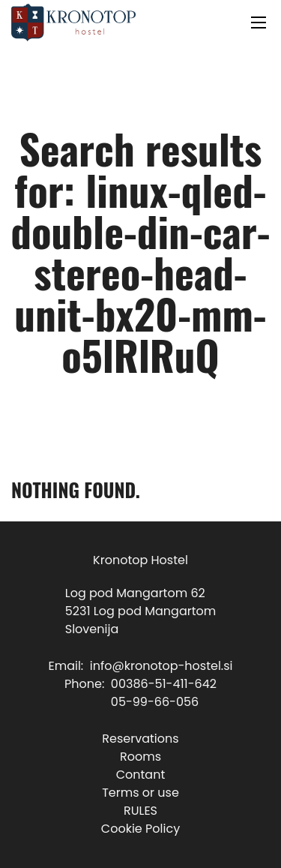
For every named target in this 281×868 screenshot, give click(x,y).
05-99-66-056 (155, 702)
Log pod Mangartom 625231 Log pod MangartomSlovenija (140, 611)
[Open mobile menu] (259, 23)
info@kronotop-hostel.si (161, 666)
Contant (141, 775)
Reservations (140, 739)
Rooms (140, 757)
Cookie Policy (140, 829)
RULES (140, 811)
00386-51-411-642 (164, 684)
